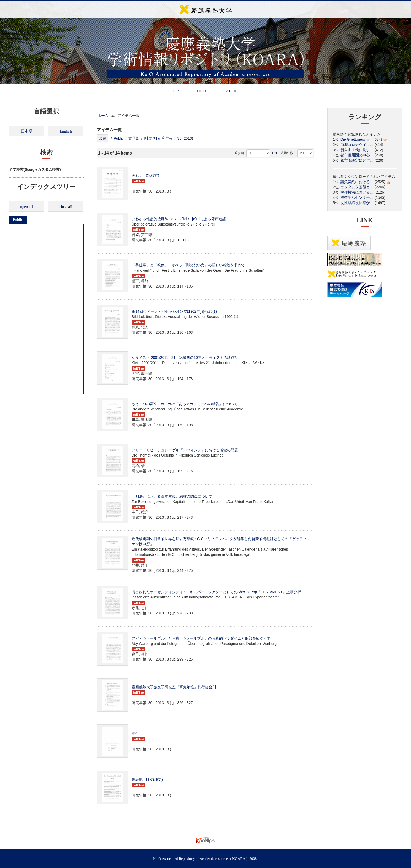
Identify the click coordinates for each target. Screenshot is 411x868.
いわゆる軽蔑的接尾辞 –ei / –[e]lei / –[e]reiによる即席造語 (179, 219)
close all (66, 207)
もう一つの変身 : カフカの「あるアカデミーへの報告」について (185, 404)
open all (26, 207)
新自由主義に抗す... (357, 150)
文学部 (134, 138)
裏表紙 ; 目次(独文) (147, 779)
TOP (175, 91)
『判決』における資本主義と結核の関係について (172, 496)
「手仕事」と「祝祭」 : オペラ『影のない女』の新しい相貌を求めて (188, 265)
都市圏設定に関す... (357, 160)
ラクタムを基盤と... (357, 187)
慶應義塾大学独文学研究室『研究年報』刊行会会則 (174, 687)
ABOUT (233, 91)
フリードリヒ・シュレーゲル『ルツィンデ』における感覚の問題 (185, 450)
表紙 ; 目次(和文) (145, 175)
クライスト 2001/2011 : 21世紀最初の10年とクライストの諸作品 (185, 358)
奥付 (135, 733)
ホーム (103, 116)
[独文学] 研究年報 (158, 138)
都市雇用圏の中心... (357, 155)
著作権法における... (357, 192)
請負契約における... (357, 182)
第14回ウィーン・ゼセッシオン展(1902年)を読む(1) (174, 311)
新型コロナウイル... (357, 145)
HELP (202, 91)
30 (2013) (185, 138)
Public (18, 220)
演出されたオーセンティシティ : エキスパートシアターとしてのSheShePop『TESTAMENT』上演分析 (216, 592)
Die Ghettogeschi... (356, 139)
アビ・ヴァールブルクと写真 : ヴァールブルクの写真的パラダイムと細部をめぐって (201, 638)
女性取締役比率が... (357, 203)
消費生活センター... (357, 197)
